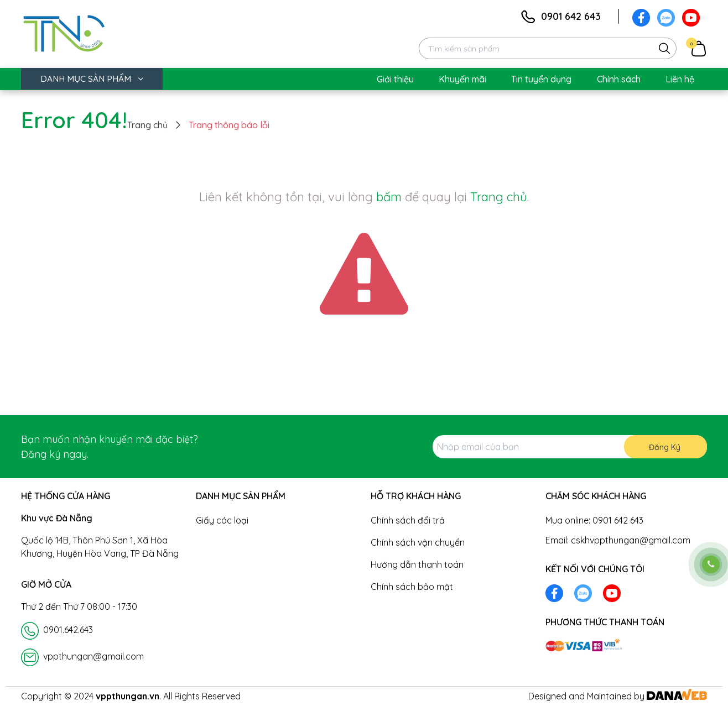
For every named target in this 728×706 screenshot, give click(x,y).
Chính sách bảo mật (412, 587)
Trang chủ (147, 125)
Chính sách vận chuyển (418, 542)
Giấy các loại (222, 520)
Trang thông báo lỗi (229, 125)
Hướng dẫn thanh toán (417, 564)
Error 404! (74, 120)
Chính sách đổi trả (408, 520)
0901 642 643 (571, 16)
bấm (389, 197)
